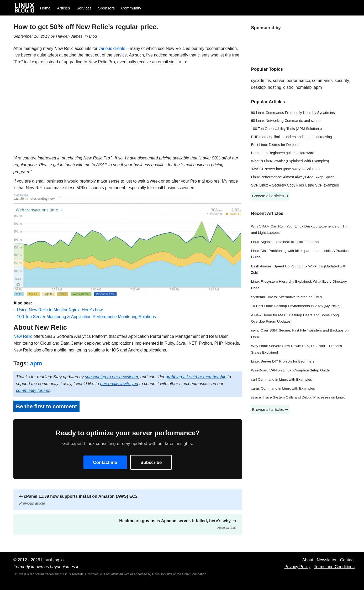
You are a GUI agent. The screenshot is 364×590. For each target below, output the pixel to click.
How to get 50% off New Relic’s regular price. (86, 27)
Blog (93, 36)
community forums (33, 390)
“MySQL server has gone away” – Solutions (286, 169)
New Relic (23, 336)
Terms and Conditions (334, 567)
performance (298, 81)
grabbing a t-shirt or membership (196, 377)
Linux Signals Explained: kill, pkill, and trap (285, 242)
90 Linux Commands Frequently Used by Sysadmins (293, 113)
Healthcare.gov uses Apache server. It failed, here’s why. (178, 524)
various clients (112, 48)
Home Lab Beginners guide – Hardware (283, 153)
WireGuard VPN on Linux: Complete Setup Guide (290, 370)
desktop (258, 87)
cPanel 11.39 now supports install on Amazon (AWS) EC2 (78, 500)
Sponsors (106, 8)
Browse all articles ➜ (270, 196)
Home (45, 8)
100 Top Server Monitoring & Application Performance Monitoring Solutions (86, 317)
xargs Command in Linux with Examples (283, 388)
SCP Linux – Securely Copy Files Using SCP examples (295, 185)
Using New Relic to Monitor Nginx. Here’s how (60, 310)
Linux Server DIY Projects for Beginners (283, 361)
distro (288, 87)
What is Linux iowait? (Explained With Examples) (290, 161)
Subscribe (151, 462)
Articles (63, 8)
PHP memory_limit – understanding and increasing (291, 137)
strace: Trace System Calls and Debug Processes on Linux (298, 397)
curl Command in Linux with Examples (281, 379)
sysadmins (261, 81)
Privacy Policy (298, 567)
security (342, 81)
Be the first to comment (46, 406)
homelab (304, 87)
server (279, 81)
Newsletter (327, 560)
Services (84, 8)
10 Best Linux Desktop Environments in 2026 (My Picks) (296, 306)
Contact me (105, 462)
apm (36, 363)
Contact (347, 560)
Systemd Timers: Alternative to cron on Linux (286, 297)
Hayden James (69, 36)
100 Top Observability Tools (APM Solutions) (286, 129)
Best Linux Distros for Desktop (275, 145)
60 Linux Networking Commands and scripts (286, 121)
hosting (275, 87)
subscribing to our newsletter (111, 377)
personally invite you (119, 384)
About (308, 560)
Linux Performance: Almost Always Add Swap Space (293, 177)
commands (322, 81)
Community (131, 8)
